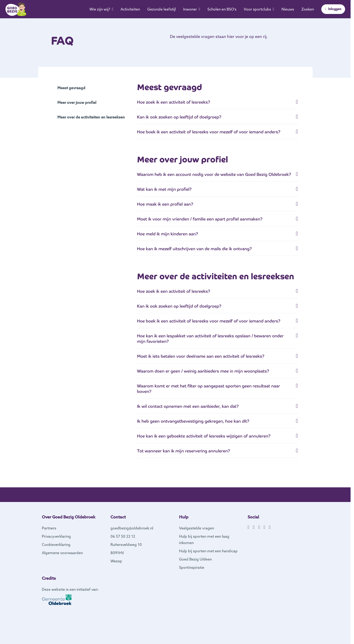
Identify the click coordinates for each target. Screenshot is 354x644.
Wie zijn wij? (101, 9)
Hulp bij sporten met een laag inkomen (204, 539)
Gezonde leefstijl (162, 9)
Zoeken (308, 9)
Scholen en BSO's (222, 9)
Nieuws (288, 9)
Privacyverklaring (56, 536)
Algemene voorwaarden (62, 553)
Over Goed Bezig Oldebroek (69, 517)
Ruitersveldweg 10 (126, 545)
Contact (118, 517)
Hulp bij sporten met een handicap (208, 551)
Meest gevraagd (71, 88)
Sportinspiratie (192, 567)
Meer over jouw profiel (77, 102)
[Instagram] (254, 527)
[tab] (217, 104)
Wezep (116, 561)
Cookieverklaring (56, 545)
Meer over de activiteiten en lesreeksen (91, 117)
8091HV (117, 553)
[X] (259, 527)
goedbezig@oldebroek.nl (132, 528)
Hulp (184, 517)
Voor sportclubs (259, 9)
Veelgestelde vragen (197, 528)
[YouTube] (264, 527)
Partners (49, 528)
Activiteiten (130, 9)
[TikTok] (270, 527)
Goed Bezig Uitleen (195, 559)
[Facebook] (248, 527)
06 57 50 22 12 (123, 536)
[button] (217, 104)
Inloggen (333, 9)
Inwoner (192, 9)
